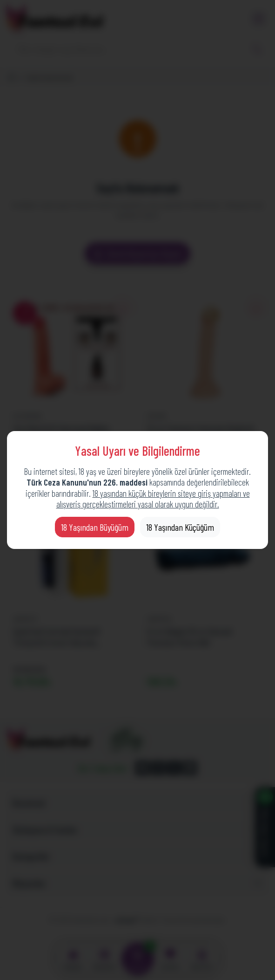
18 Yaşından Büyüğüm (95, 527)
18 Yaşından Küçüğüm (180, 527)
